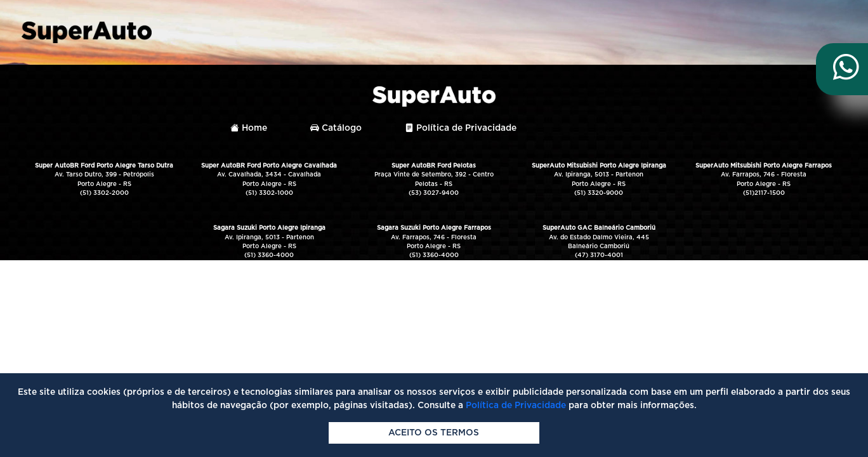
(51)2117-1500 (764, 193)
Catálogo (336, 128)
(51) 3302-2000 (104, 193)
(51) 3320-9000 (599, 193)
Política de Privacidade (461, 128)
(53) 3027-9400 (434, 193)
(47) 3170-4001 (599, 255)
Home (249, 128)
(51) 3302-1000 (269, 193)
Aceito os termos (434, 433)
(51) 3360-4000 (269, 255)
